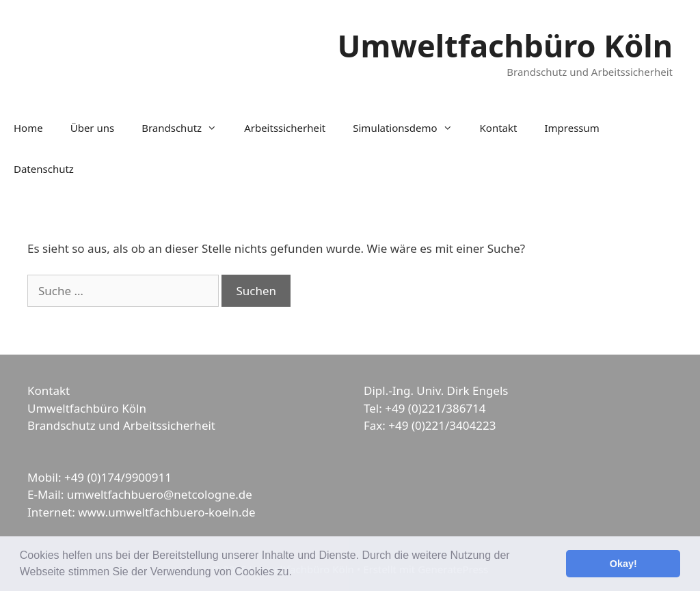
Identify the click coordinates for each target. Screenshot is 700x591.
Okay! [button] (623, 564)
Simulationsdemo (409, 128)
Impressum (571, 128)
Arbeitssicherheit (285, 128)
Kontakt (499, 128)
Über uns (92, 128)
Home (28, 128)
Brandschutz (186, 128)
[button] (297, 573)
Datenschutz (44, 169)
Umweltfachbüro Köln (505, 45)
